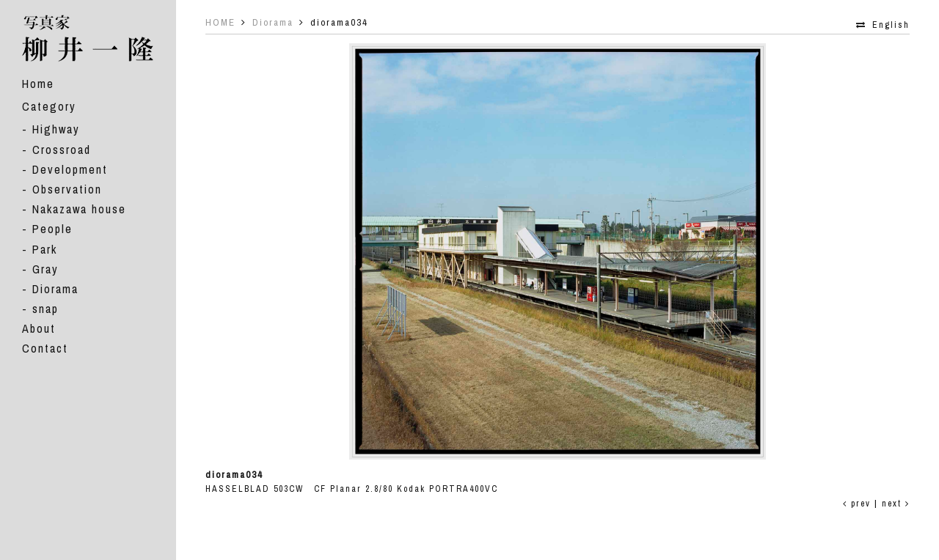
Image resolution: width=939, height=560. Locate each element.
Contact (45, 348)
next (896, 504)
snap (45, 309)
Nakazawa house (79, 209)
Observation (67, 189)
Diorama (55, 289)
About (39, 328)
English (891, 25)
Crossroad (62, 150)
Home (38, 84)
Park (45, 249)
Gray (45, 269)
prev (857, 504)
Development (70, 169)
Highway (56, 129)
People (52, 229)
